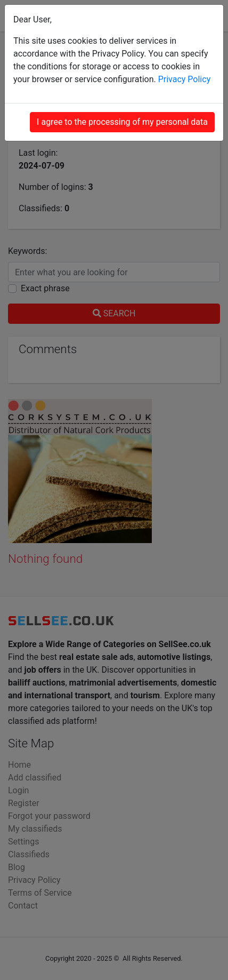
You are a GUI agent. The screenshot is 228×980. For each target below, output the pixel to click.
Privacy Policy (185, 79)
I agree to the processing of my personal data (122, 122)
